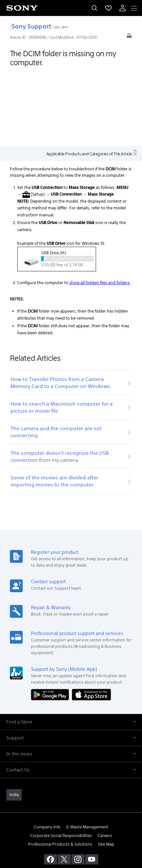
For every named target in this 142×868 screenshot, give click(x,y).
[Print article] (129, 37)
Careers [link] (105, 761)
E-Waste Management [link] (87, 753)
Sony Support (30, 26)
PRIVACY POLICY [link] (71, 831)
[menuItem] (108, 8)
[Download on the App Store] (91, 620)
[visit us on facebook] (51, 785)
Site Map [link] (106, 770)
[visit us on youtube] (92, 785)
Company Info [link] (47, 753)
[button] (71, 648)
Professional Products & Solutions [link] (60, 770)
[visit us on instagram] (78, 785)
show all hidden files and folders (100, 209)
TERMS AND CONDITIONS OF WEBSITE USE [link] (71, 823)
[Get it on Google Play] (51, 620)
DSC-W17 (61, 27)
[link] (14, 721)
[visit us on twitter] (64, 785)
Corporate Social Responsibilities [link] (61, 761)
